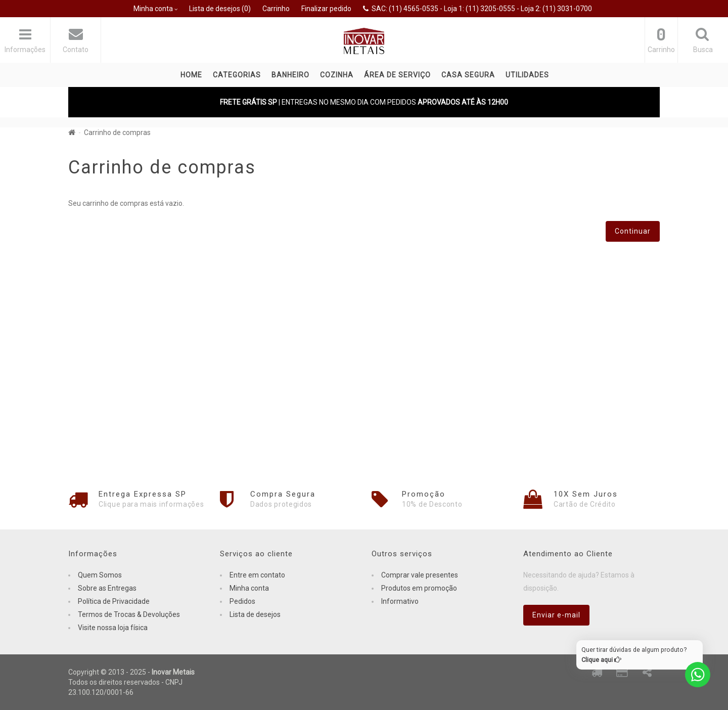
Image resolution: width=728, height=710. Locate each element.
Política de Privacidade (114, 601)
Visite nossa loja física (113, 628)
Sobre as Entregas (107, 588)
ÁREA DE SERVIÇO (397, 75)
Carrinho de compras (117, 132)
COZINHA (337, 75)
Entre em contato (257, 575)
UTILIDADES (527, 75)
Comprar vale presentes (420, 575)
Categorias (237, 75)
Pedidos (242, 601)
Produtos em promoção (419, 588)
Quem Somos (100, 575)
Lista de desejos (255, 614)
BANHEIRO (290, 75)
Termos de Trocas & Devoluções (129, 614)
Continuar (633, 231)
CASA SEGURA (468, 75)
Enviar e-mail (556, 615)
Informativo (400, 601)
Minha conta (249, 588)
